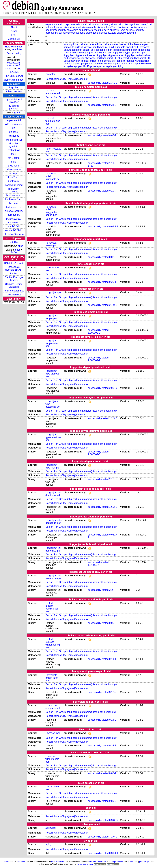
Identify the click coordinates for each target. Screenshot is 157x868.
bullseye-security (14, 211)
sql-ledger (111, 66)
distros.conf (13, 65)
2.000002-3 (94, 454)
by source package (14, 107)
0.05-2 (113, 623)
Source (14, 242)
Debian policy (14, 53)
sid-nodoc (14, 136)
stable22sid (14, 226)
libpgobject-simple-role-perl (52, 343)
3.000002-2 (94, 333)
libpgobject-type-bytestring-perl (130, 53)
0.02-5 (113, 257)
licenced (22, 862)
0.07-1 (113, 773)
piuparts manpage (14, 80)
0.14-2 (113, 720)
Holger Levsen (117, 862)
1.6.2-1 (113, 507)
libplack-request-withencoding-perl (53, 643)
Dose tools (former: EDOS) (14, 268)
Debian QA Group (14, 263)
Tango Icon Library (85, 864)
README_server (14, 76)
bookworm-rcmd (14, 185)
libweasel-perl (133, 64)
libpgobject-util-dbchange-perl (85, 58)
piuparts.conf (13, 63)
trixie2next (14, 177)
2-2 (111, 590)
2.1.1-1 (113, 479)
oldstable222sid (14, 230)
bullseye (14, 203)
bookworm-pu (14, 195)
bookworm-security (14, 190)
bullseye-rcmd (14, 207)
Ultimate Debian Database (14, 285)
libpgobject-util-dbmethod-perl (117, 58)
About (14, 27)
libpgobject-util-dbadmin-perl (54, 494)
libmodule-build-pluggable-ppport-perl (118, 47)
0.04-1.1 (114, 227)
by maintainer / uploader (14, 101)
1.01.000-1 (94, 565)
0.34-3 (113, 105)
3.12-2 (113, 692)
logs (20, 68)
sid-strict (14, 132)
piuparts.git (144, 862)
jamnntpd (69, 44)
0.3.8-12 (114, 820)
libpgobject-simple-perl (125, 50)
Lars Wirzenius (58, 862)
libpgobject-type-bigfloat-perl (97, 53)
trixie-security (14, 169)
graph (17, 113)
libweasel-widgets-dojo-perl (53, 759)
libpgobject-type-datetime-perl (80, 55)
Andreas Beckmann (98, 862)
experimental (14, 120)
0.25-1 (113, 282)
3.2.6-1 (113, 837)
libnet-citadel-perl (86, 50)
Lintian (14, 274)
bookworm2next (14, 199)
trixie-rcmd (14, 166)
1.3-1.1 (113, 83)
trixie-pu (14, 173)
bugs (21, 246)
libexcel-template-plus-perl (113, 44)
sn (104, 66)
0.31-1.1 (114, 853)
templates (17, 49)
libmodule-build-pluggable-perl (80, 47)
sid (18, 96)
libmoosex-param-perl (51, 244)
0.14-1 (113, 659)
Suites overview (14, 91)
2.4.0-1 (113, 305)
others (131, 862)
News (14, 31)
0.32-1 (113, 746)
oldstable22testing (14, 234)
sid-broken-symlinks (14, 145)
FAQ (14, 35)
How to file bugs (14, 47)
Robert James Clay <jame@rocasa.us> (67, 79)
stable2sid (14, 223)
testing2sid (14, 150)
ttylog (120, 66)
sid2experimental (14, 124)
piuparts (6, 862)
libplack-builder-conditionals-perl (99, 61)
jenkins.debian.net (14, 291)
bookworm (14, 181)
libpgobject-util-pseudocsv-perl (54, 577)
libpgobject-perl (104, 50)
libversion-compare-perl (112, 64)
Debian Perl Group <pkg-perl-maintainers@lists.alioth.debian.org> (81, 97)
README (14, 72)
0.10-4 (113, 191)
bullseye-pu (14, 215)
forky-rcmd (14, 158)
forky (14, 154)
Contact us (14, 39)
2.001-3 (113, 388)
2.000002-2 (94, 360)
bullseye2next (14, 219)
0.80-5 (113, 801)
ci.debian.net (14, 295)
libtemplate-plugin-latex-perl (84, 64)
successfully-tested (98, 83)
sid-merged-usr (14, 140)
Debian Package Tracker (14, 279)
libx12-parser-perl (93, 66)
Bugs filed (14, 88)
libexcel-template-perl (86, 44)
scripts (9, 68)
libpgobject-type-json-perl (110, 55)
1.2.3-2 (113, 418)
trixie (14, 162)
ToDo (14, 252)
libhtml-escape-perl (138, 44)
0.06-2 (113, 135)
